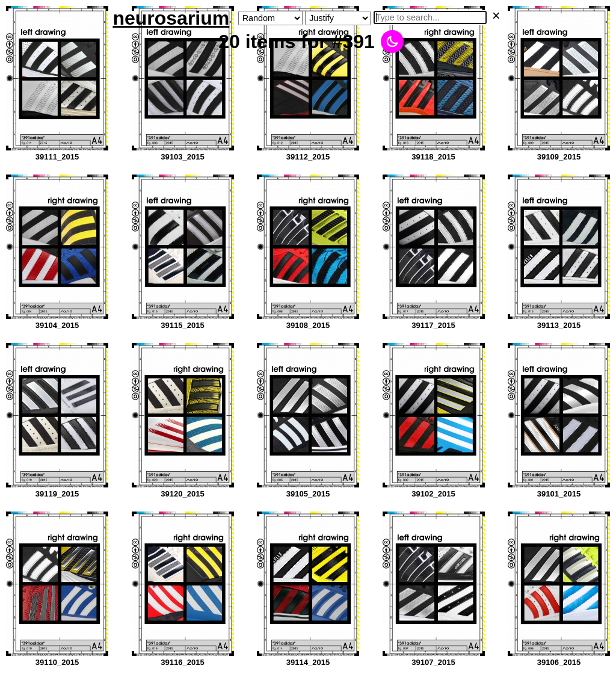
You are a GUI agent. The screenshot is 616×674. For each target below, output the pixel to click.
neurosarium (171, 18)
